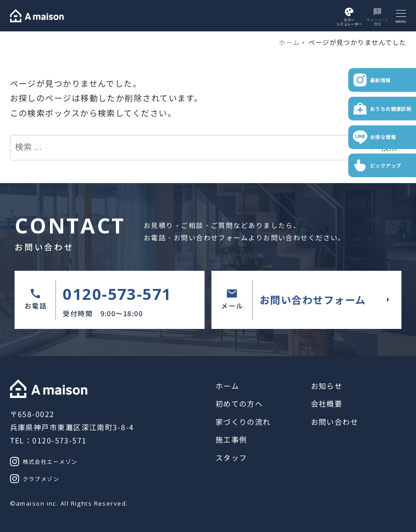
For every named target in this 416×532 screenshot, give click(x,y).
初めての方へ (239, 403)
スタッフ (231, 457)
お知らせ (327, 386)
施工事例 (231, 439)
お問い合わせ (335, 422)
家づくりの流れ (243, 422)
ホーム (227, 386)
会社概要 (327, 403)
